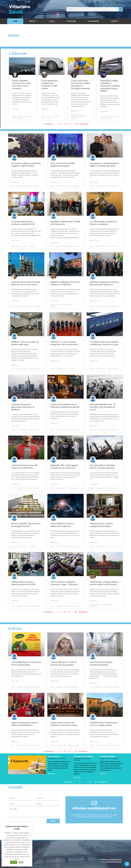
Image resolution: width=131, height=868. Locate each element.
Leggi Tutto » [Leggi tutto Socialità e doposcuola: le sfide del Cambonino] (55, 243)
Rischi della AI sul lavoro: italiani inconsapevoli (62, 525)
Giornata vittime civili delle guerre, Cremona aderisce (102, 467)
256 (77, 124)
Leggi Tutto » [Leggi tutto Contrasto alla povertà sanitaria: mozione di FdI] (15, 241)
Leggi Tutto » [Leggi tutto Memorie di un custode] (77, 777)
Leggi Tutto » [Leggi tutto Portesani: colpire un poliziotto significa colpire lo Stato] (15, 182)
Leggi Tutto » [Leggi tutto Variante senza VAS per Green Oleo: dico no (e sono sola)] (15, 301)
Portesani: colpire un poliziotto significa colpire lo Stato (26, 165)
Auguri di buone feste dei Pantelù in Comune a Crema (64, 724)
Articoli (33, 21)
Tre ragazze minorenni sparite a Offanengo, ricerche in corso (104, 343)
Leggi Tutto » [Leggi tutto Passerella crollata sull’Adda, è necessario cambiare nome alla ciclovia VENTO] (104, 112)
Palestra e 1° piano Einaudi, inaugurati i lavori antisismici (64, 343)
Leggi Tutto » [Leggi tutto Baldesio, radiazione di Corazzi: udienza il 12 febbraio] (55, 301)
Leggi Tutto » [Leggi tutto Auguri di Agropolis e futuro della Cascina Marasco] (15, 742)
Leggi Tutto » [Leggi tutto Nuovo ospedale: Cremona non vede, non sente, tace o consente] (16, 109)
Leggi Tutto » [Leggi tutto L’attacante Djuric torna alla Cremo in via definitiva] (15, 484)
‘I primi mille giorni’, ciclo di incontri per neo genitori (63, 663)
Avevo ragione (54, 757)
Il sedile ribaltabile (108, 757)
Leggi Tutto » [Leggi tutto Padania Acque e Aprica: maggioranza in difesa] (94, 543)
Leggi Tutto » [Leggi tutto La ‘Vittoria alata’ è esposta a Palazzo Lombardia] (94, 241)
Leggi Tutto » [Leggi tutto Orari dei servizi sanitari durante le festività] (94, 683)
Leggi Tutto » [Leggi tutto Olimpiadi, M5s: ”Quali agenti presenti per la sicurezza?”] (55, 484)
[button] (127, 864)
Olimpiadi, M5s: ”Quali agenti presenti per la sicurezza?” (64, 467)
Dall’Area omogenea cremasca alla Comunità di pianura (104, 283)
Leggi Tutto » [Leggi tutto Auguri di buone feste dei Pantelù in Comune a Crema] (55, 742)
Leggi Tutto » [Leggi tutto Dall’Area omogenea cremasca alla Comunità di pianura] (94, 301)
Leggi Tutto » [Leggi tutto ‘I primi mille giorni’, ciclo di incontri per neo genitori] (55, 681)
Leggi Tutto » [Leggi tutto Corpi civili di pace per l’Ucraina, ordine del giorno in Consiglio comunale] (75, 111)
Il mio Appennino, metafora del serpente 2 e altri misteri (50, 85)
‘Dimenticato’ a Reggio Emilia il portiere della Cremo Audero (104, 583)
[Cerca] (121, 9)
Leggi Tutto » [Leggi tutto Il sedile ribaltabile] (103, 774)
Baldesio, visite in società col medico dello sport (25, 343)
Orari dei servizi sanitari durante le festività (101, 663)
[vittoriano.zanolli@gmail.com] (94, 803)
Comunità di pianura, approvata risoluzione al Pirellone (23, 407)
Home (15, 21)
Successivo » (84, 124)
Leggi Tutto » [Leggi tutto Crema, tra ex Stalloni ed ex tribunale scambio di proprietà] (55, 423)
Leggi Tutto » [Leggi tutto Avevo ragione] (51, 774)
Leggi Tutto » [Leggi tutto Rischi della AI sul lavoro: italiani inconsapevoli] (55, 543)
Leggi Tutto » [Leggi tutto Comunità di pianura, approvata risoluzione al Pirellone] (15, 426)
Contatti (114, 21)
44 (96, 782)
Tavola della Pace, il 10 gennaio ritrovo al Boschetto (26, 663)
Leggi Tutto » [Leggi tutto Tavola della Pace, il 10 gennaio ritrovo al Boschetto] (15, 681)
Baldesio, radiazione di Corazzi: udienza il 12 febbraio (65, 283)
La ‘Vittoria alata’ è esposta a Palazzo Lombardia (103, 223)
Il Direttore (71, 21)
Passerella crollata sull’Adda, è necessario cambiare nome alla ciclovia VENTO (110, 86)
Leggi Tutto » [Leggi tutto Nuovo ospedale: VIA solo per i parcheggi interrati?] (15, 543)
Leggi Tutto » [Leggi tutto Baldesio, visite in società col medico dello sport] (15, 365)
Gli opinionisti (93, 21)
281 (76, 612)
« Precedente (48, 124)
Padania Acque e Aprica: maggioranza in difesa (101, 525)
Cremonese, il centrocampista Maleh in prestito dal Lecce (104, 165)
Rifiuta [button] (21, 862)
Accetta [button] (14, 862)
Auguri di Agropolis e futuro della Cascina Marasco (25, 724)
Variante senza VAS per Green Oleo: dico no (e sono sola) (26, 283)
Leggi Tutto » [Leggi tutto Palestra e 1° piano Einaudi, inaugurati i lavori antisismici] (55, 361)
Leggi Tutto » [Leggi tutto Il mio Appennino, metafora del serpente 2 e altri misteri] (46, 109)
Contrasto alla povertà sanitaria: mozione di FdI (23, 223)
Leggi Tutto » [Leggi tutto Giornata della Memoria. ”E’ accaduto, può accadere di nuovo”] (94, 426)
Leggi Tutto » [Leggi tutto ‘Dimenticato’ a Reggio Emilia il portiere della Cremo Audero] (94, 601)
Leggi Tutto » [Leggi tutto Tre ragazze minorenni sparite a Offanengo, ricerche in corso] (94, 361)
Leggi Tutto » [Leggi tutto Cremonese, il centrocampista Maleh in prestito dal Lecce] (94, 182)
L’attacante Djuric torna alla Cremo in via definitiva (24, 467)
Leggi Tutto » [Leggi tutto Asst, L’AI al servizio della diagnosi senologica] (55, 182)
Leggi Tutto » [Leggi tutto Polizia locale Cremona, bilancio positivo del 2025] (15, 601)
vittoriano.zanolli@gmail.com (94, 808)
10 (70, 124)
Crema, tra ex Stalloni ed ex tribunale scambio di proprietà (65, 406)
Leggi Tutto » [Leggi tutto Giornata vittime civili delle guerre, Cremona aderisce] (94, 484)
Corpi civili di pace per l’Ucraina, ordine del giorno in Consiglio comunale (81, 85)
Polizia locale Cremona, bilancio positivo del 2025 (23, 583)
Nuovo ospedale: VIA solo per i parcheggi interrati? (26, 525)
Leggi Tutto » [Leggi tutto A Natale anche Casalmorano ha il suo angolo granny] (94, 742)
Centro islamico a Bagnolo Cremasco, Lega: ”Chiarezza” (64, 583)
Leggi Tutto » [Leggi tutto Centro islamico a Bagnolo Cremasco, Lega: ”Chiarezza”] (55, 601)
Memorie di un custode (83, 757)
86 (76, 751)
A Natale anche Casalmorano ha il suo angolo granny (104, 724)
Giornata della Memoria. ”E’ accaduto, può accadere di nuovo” (103, 407)
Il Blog (52, 21)
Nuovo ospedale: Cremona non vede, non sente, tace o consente (21, 85)
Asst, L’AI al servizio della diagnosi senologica (63, 165)
